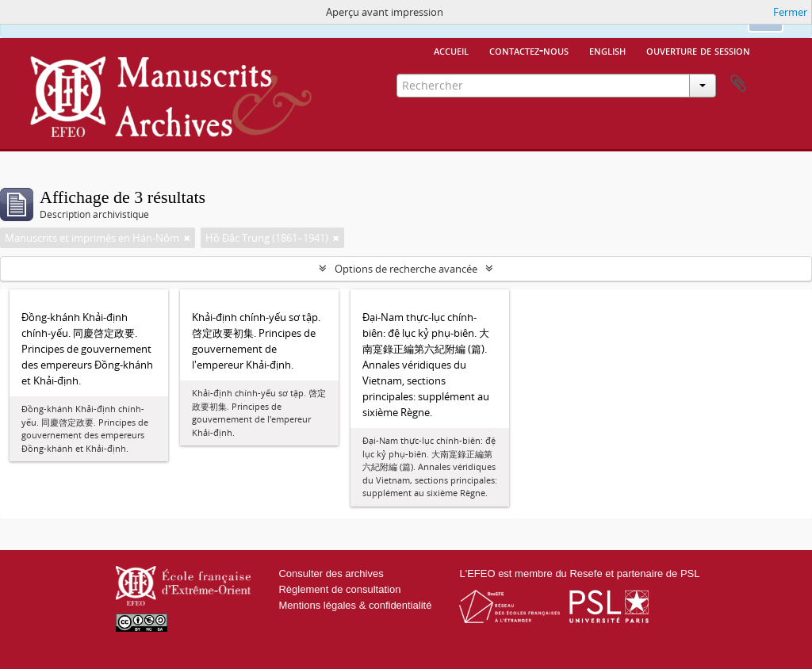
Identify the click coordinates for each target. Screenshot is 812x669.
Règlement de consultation (339, 589)
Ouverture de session (698, 50)
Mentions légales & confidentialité (355, 605)
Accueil (451, 50)
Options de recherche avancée (406, 269)
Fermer (790, 12)
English (607, 50)
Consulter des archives (331, 573)
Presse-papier (738, 84)
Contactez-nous (529, 50)
